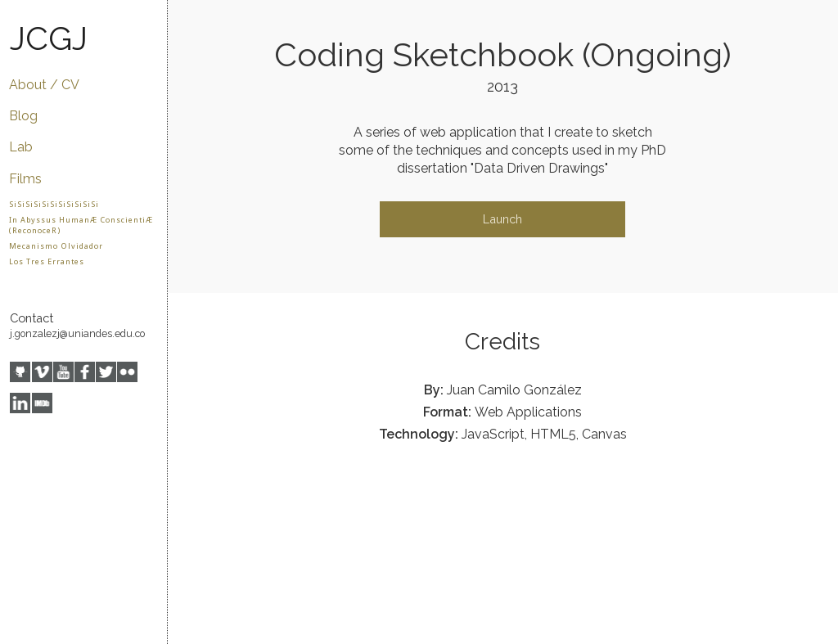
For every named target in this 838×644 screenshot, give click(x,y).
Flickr (127, 372)
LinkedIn (20, 403)
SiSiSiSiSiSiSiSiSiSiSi (54, 204)
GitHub (20, 372)
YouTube (63, 372)
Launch (502, 219)
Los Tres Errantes (47, 261)
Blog (23, 116)
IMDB (42, 403)
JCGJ (49, 38)
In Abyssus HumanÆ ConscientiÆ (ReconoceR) (81, 225)
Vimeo (42, 372)
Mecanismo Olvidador (56, 246)
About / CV (44, 85)
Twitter (106, 372)
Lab (21, 147)
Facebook (85, 372)
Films (25, 179)
